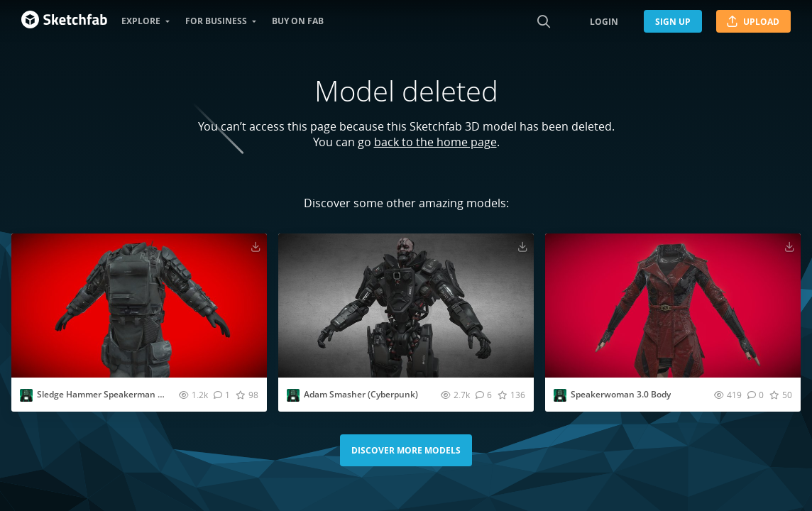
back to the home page (435, 142)
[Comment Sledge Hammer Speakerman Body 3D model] (222, 395)
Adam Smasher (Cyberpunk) (361, 394)
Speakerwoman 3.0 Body (621, 394)
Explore (141, 21)
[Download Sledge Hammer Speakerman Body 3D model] (256, 246)
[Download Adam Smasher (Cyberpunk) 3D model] (522, 246)
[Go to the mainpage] (64, 21)
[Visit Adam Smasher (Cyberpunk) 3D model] (406, 306)
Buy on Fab (298, 21)
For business (216, 21)
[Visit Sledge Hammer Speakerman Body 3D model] (139, 306)
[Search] (544, 21)
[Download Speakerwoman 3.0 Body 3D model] (789, 246)
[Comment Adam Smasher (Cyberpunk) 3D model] (484, 395)
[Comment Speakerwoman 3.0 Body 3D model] (756, 395)
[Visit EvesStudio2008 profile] (26, 395)
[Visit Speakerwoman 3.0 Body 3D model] (673, 306)
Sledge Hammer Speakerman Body (107, 394)
